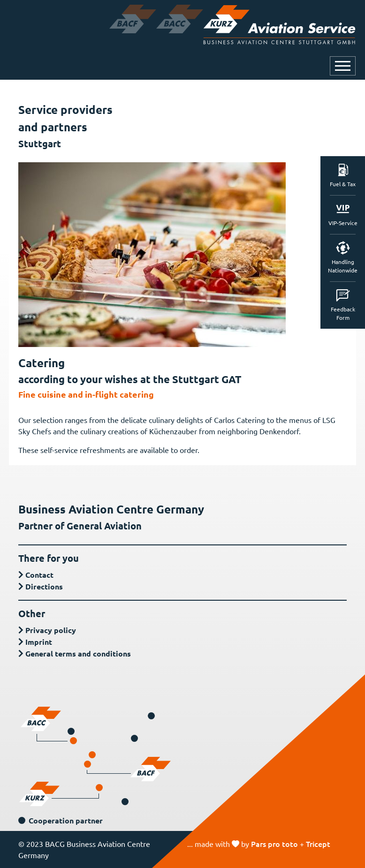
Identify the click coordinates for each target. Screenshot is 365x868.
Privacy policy (51, 630)
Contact (39, 575)
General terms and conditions (78, 653)
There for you (49, 558)
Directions (44, 586)
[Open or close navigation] (343, 66)
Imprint (39, 642)
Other (32, 613)
